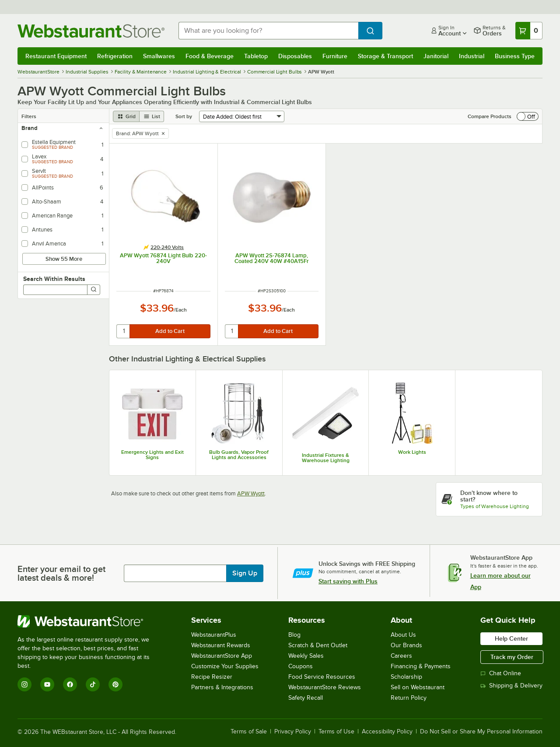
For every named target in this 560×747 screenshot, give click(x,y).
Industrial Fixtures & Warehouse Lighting (326, 458)
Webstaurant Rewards (221, 645)
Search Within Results (54, 279)
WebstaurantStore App (222, 656)
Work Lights (412, 452)
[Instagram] (24, 684)
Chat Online (501, 673)
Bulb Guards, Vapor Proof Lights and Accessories (239, 455)
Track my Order (512, 657)
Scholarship (406, 677)
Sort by (184, 116)
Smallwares (159, 56)
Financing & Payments (421, 666)
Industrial (472, 56)
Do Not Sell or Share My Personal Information (481, 732)
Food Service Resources (322, 677)
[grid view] (126, 116)
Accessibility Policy (387, 732)
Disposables (295, 56)
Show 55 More (64, 259)
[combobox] (268, 31)
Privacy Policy (293, 732)
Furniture (335, 56)
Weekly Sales (306, 656)
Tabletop (256, 56)
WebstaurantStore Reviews (325, 687)
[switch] (528, 116)
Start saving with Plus (348, 581)
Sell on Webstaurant (418, 687)
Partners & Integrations (222, 687)
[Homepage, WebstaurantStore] (91, 31)
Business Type (515, 56)
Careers (401, 656)
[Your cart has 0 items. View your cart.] (529, 31)
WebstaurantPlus (214, 635)
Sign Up (245, 573)
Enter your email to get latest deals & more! (61, 573)
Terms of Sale (249, 732)
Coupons (301, 666)
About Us (403, 635)
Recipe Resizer (212, 677)
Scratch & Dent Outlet (318, 645)
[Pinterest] (115, 684)
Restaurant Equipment (56, 56)
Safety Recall (306, 698)
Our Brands (406, 645)
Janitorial (436, 56)
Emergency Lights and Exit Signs (152, 455)
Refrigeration (115, 56)
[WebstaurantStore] (89, 621)
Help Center (511, 638)
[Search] (94, 290)
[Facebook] (70, 684)
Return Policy (409, 698)
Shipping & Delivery (511, 686)
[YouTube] (47, 684)
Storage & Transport (385, 56)
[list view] (152, 116)
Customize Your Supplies (225, 666)
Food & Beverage (210, 56)
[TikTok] (93, 684)
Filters (29, 116)
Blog (294, 635)
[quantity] (124, 331)
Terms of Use (336, 732)
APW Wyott (251, 493)
